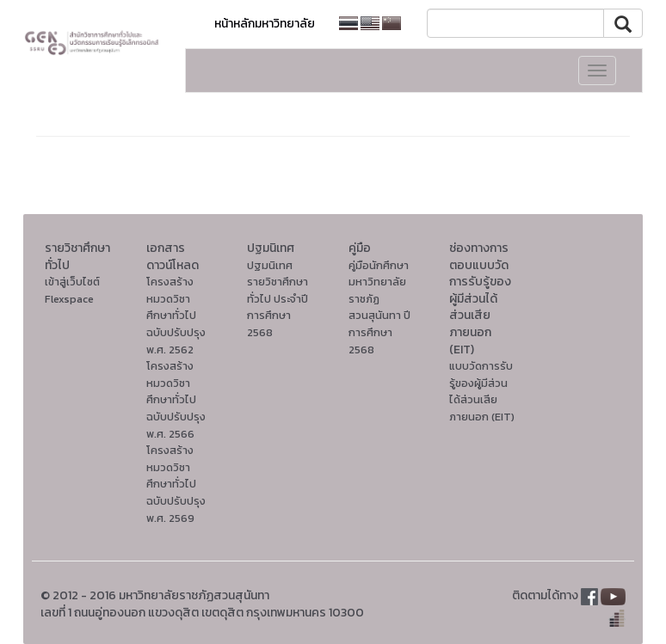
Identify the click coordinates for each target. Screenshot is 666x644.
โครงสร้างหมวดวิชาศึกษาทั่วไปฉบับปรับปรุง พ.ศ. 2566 (176, 399)
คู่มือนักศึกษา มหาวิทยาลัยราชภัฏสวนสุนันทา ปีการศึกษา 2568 (379, 307)
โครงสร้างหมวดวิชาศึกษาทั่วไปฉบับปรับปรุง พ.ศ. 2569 (176, 484)
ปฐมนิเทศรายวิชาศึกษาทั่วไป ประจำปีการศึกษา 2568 (277, 299)
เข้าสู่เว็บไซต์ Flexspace (72, 290)
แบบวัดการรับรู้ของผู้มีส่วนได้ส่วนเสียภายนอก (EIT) (482, 391)
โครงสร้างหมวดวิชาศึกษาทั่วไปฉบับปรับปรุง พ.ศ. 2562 (176, 315)
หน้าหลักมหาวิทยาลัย (265, 24)
